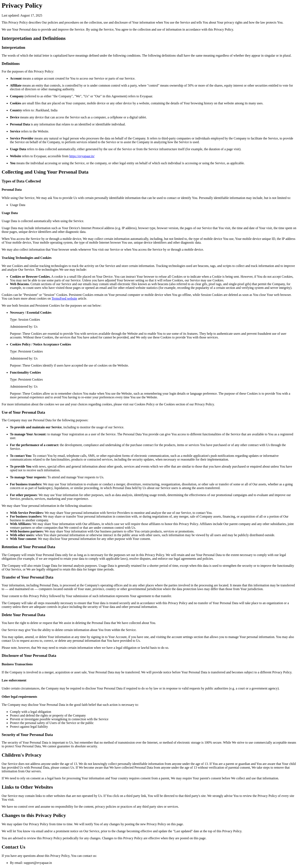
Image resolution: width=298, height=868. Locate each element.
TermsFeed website (64, 298)
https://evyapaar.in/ (82, 156)
